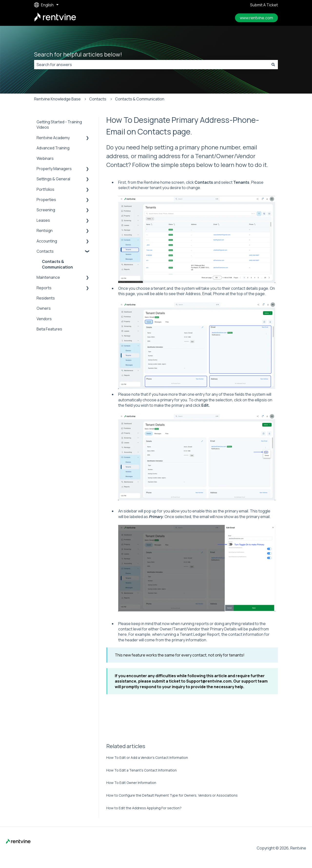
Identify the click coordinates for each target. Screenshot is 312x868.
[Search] (273, 65)
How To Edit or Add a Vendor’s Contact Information (147, 757)
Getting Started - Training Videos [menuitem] (59, 125)
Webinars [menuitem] (45, 158)
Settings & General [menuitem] (53, 179)
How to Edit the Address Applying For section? (144, 808)
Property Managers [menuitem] (54, 169)
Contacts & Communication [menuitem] (57, 264)
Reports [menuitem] (44, 288)
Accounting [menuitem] (47, 241)
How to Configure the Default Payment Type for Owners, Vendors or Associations (172, 795)
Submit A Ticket (264, 5)
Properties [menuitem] (46, 200)
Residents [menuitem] (46, 298)
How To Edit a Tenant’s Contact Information (141, 770)
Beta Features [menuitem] (49, 329)
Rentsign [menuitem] (45, 231)
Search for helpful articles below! (78, 54)
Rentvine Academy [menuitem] (53, 138)
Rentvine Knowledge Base (57, 99)
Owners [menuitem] (44, 308)
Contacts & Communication (140, 99)
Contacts (98, 99)
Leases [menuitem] (43, 220)
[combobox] (151, 65)
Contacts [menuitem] (45, 251)
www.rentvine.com (256, 18)
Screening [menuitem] (46, 210)
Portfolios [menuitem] (45, 189)
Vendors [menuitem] (44, 319)
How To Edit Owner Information (131, 783)
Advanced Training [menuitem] (53, 148)
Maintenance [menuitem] (48, 277)
